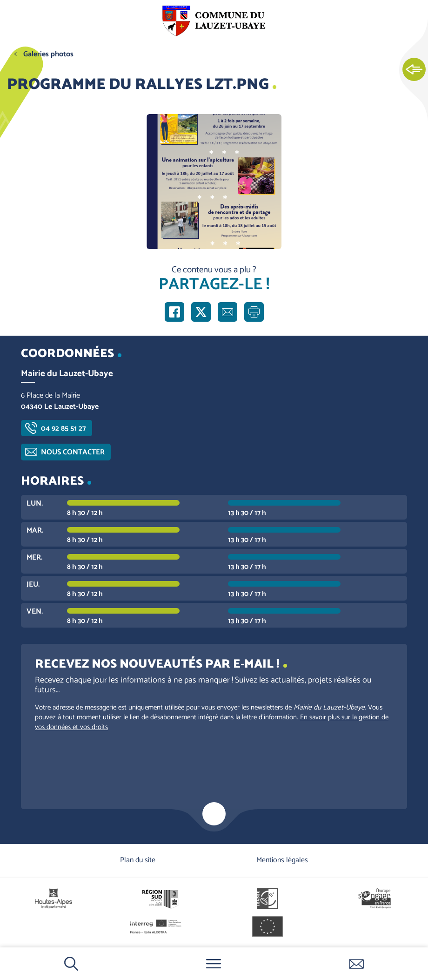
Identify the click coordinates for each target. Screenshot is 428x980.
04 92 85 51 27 (64, 429)
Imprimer (254, 312)
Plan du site (138, 860)
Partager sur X (201, 312)
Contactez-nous (357, 964)
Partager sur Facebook (174, 312)
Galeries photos (48, 54)
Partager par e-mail (227, 312)
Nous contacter (73, 452)
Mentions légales (282, 860)
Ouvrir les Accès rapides (414, 70)
